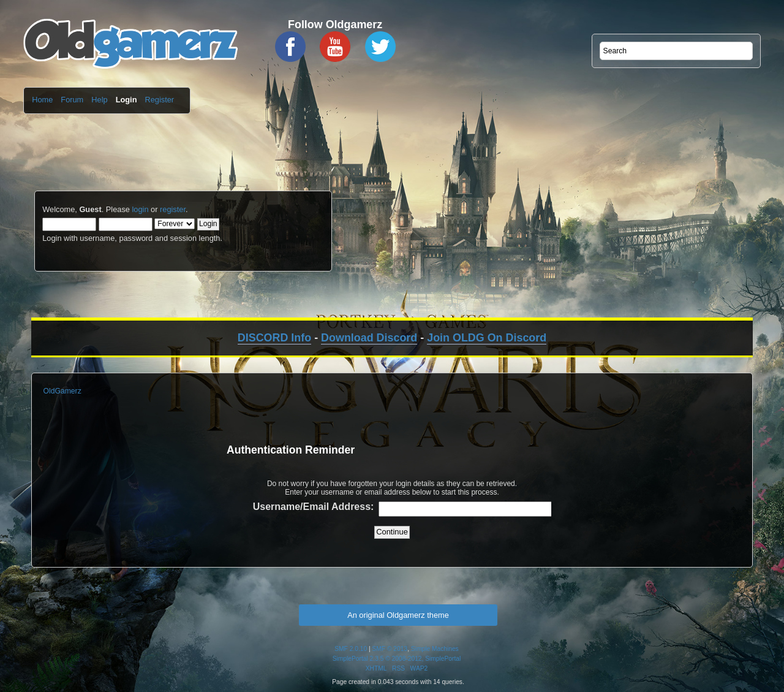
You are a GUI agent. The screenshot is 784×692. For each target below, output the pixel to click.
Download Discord (369, 338)
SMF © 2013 (390, 649)
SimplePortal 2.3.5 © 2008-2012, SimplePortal (397, 659)
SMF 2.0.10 (351, 649)
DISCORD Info (274, 338)
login (140, 209)
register (173, 209)
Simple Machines (435, 649)
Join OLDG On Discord (487, 338)
